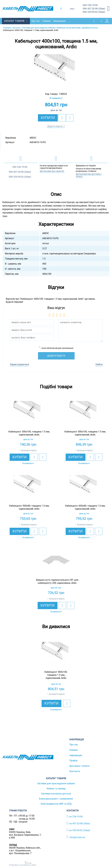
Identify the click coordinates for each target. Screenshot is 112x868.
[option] (56, 70)
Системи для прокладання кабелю (56, 783)
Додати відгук (55, 126)
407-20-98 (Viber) (94, 9)
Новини (48, 21)
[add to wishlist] (62, 117)
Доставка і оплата (79, 765)
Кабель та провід (56, 788)
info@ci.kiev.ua (76, 837)
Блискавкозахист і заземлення (56, 798)
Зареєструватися (19, 364)
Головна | (8, 27)
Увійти (99, 364)
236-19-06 (90, 5)
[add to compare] (70, 117)
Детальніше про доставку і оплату (89, 175)
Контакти (75, 771)
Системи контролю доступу (56, 793)
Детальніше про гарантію (52, 171)
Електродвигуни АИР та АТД (56, 803)
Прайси (73, 760)
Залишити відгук (29, 450)
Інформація (61, 21)
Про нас (37, 21)
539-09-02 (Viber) (94, 12)
